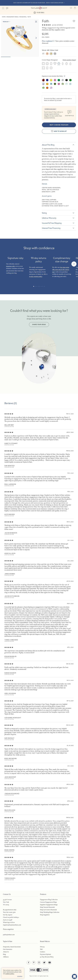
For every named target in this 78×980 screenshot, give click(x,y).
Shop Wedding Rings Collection (50, 912)
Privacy (42, 947)
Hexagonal (23, 17)
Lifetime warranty (49, 218)
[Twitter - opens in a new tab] (44, 963)
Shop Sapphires (45, 915)
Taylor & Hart (39, 8)
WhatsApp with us (9, 922)
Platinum (43, 54)
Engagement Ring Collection (49, 900)
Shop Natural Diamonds (47, 907)
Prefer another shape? (69, 60)
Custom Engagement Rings (48, 902)
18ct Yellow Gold (51, 54)
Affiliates (6, 957)
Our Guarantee (8, 949)
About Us (6, 952)
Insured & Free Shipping (52, 223)
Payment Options (45, 954)
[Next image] (36, 38)
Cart (75, 8)
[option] (43, 80)
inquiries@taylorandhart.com (12, 925)
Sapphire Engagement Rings (49, 905)
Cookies (43, 952)
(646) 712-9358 (8, 920)
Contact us (7, 8)
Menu (3, 8)
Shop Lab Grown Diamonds (48, 910)
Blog (4, 954)
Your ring (39, 13)
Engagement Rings (12, 17)
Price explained (47, 41)
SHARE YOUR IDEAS (39, 325)
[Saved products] (71, 8)
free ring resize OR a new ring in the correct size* (61, 270)
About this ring (48, 145)
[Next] (74, 264)
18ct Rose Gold (47, 54)
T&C (41, 949)
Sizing (44, 213)
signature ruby (11, 266)
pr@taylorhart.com (9, 935)
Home (4, 17)
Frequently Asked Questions (12, 947)
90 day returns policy (36, 276)
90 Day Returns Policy (47, 957)
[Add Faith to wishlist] (74, 21)
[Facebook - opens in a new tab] (28, 963)
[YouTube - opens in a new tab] (50, 963)
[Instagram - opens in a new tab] (39, 963)
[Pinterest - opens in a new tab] (34, 963)
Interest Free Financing (51, 228)
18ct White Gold (55, 54)
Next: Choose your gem (59, 125)
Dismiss (20, 976)
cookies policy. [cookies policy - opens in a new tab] (10, 974)
